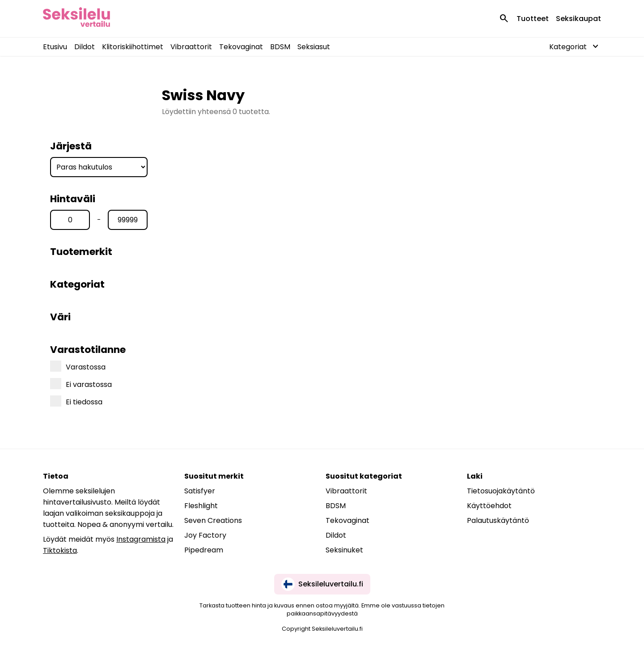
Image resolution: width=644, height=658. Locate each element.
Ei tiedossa (76, 401)
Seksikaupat (578, 19)
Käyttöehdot (489, 506)
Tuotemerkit (81, 252)
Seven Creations (213, 520)
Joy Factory (205, 535)
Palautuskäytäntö (498, 520)
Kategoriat (77, 284)
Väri (60, 317)
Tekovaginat (241, 47)
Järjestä (71, 146)
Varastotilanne (88, 350)
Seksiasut (314, 47)
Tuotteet (533, 19)
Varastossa (78, 366)
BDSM (280, 47)
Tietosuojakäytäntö (501, 491)
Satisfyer (200, 491)
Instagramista (141, 539)
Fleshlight (201, 506)
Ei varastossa (81, 384)
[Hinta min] (70, 220)
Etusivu (55, 47)
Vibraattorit (191, 47)
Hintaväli (73, 199)
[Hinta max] (128, 220)
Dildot (85, 47)
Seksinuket (344, 550)
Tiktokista (60, 550)
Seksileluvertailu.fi (322, 584)
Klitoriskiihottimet (133, 47)
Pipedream (204, 550)
